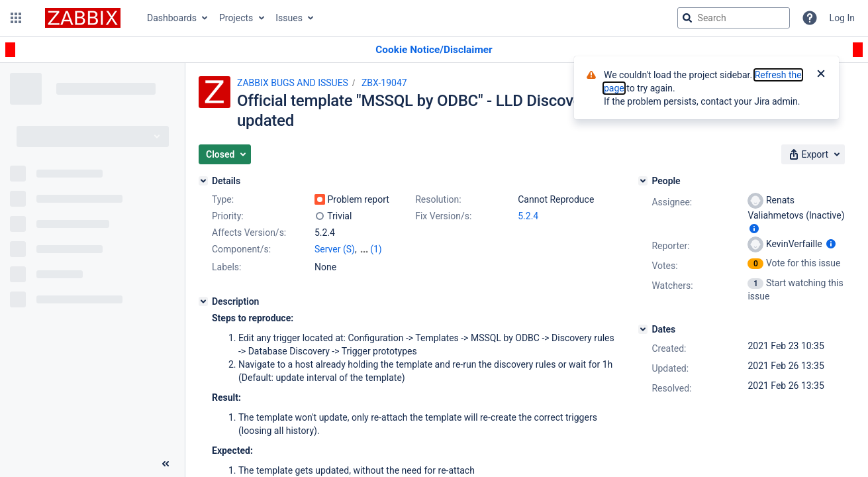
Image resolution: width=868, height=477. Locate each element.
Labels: (226, 267)
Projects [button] (236, 18)
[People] (643, 181)
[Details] (203, 181)
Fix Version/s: (443, 216)
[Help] (810, 18)
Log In (842, 18)
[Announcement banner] (434, 50)
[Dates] (643, 329)
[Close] (821, 75)
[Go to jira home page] (83, 18)
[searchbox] (734, 18)
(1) (376, 249)
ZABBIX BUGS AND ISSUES (293, 83)
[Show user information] (754, 229)
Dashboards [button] (172, 18)
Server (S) (335, 249)
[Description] (203, 301)
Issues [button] (289, 18)
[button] (16, 18)
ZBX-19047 (384, 83)
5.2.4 (528, 216)
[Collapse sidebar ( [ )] (166, 464)
